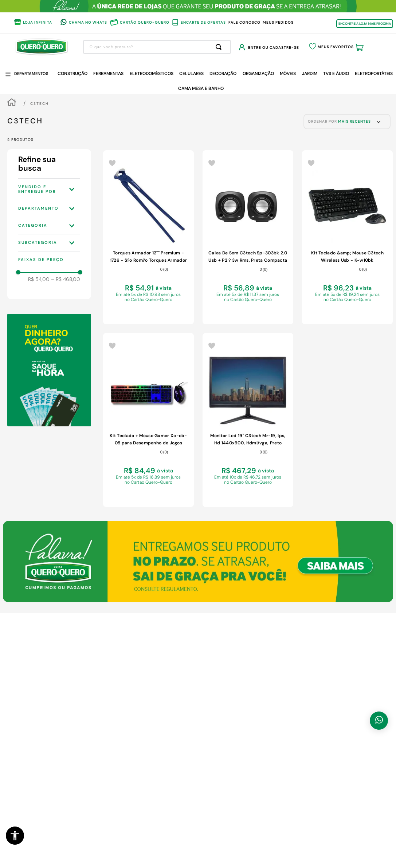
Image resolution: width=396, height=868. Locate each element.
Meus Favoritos (336, 47)
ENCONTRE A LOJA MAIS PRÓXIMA (365, 24)
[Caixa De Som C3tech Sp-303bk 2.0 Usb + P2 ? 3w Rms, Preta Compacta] (248, 237)
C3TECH (40, 104)
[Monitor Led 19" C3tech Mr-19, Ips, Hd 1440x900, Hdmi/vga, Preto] (248, 420)
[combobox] (157, 47)
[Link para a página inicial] (12, 103)
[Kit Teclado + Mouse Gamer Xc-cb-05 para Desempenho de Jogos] (148, 420)
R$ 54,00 (39, 279)
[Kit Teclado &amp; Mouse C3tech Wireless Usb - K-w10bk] (347, 237)
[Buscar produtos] (220, 47)
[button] (15, 836)
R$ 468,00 (66, 279)
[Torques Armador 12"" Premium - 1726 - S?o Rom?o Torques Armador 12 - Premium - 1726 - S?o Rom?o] (148, 237)
